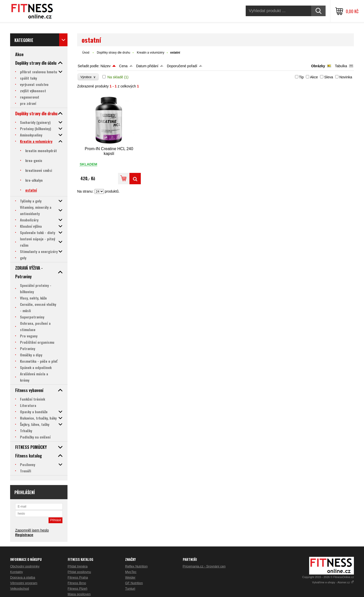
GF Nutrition (134, 583)
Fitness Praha (78, 577)
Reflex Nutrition (136, 566)
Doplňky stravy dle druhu (113, 53)
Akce (314, 77)
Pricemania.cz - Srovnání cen (204, 566)
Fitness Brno (77, 583)
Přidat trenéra (78, 566)
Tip (301, 77)
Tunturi (130, 589)
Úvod (86, 53)
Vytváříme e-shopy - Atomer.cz (333, 582)
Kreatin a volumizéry (151, 53)
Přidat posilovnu (79, 572)
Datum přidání (147, 66)
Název (105, 66)
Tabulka (341, 66)
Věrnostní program (24, 583)
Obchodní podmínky (25, 566)
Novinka (346, 77)
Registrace (24, 535)
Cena (123, 66)
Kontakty (17, 572)
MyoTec (131, 572)
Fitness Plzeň (78, 589)
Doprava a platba (23, 577)
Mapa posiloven (79, 594)
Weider (130, 577)
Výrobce (88, 77)
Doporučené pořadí (182, 66)
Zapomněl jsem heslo (32, 530)
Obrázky (318, 66)
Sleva (328, 77)
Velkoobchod (19, 589)
